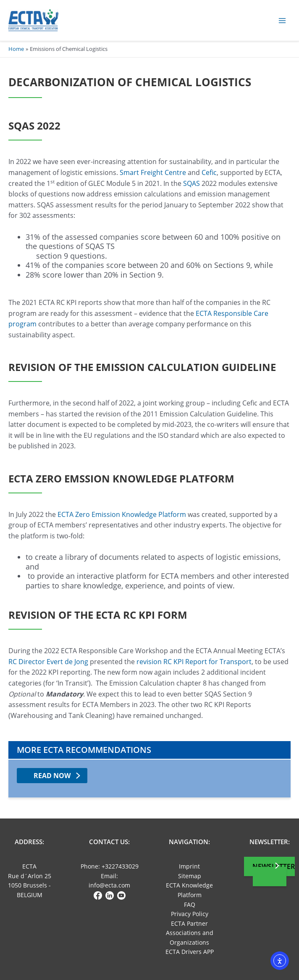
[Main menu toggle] (282, 20)
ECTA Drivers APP (190, 952)
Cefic (209, 172)
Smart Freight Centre (153, 172)
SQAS (191, 183)
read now (52, 776)
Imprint (189, 866)
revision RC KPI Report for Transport (194, 662)
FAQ (190, 905)
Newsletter (274, 866)
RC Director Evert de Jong (48, 662)
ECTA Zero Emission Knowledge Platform (121, 514)
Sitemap (190, 876)
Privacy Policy (190, 914)
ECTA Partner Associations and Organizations (190, 933)
